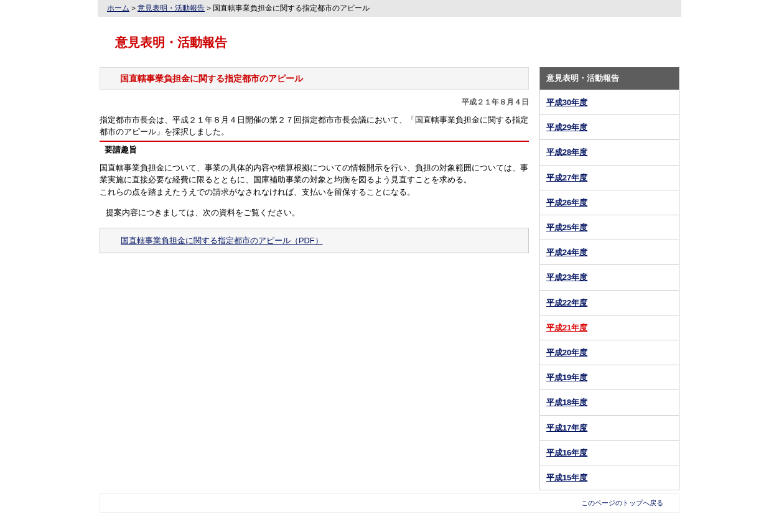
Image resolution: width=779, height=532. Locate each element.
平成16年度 (567, 453)
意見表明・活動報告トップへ (315, 280)
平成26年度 (567, 203)
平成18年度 (567, 402)
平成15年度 (567, 478)
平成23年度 (567, 277)
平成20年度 (567, 352)
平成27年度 (567, 178)
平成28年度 (567, 152)
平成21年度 (567, 328)
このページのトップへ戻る (622, 503)
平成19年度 (567, 377)
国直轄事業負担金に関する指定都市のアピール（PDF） (222, 240)
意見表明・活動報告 (171, 8)
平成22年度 (567, 303)
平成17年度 (567, 428)
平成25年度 (567, 227)
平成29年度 (567, 127)
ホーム (118, 8)
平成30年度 (567, 102)
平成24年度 (567, 252)
